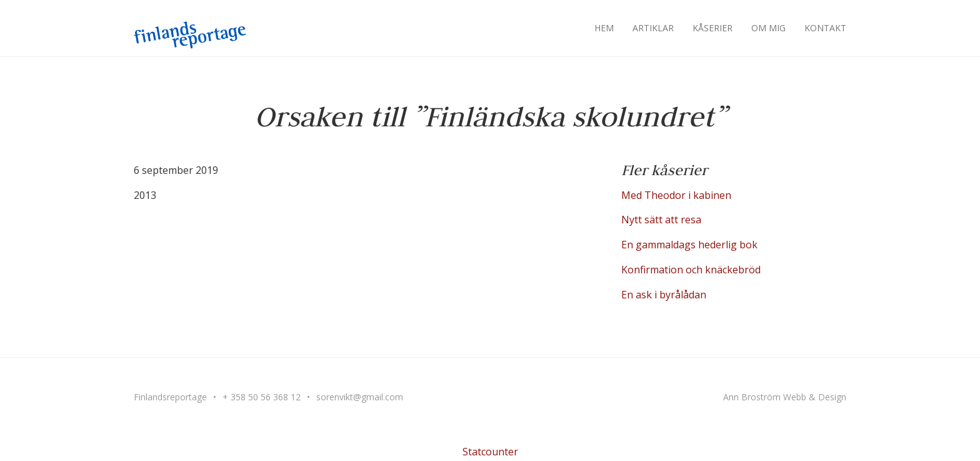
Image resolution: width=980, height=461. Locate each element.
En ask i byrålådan (664, 295)
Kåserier (712, 28)
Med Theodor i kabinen (676, 195)
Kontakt (825, 28)
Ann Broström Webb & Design (785, 397)
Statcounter (490, 452)
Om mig (768, 28)
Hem (604, 28)
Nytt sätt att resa (661, 220)
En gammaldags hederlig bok (689, 245)
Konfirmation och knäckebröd (691, 270)
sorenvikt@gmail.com (360, 397)
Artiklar (653, 28)
